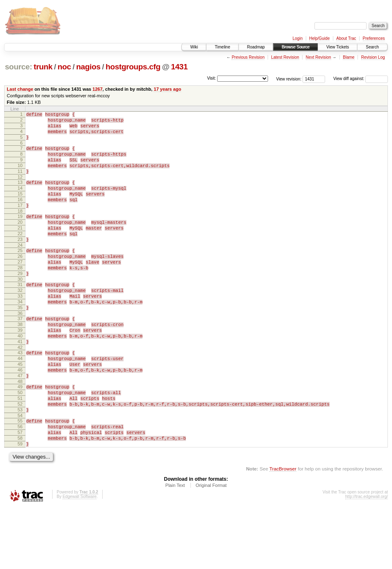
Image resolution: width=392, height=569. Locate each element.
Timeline (222, 47)
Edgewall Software (79, 558)
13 (20, 195)
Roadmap (256, 47)
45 (20, 410)
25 (20, 275)
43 (20, 396)
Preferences (374, 38)
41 (20, 383)
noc (64, 67)
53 (20, 464)
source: (18, 67)
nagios (88, 67)
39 (20, 369)
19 (20, 235)
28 (20, 296)
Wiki (194, 47)
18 (20, 229)
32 (20, 322)
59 (20, 504)
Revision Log (373, 57)
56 (20, 483)
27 (20, 289)
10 (20, 175)
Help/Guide (319, 38)
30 (20, 310)
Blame (348, 57)
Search (372, 47)
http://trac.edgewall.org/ (367, 558)
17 (20, 223)
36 (20, 350)
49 (20, 436)
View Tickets (338, 47)
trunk (43, 67)
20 (20, 242)
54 (20, 471)
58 (20, 497)
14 (20, 202)
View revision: (289, 79)
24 (20, 270)
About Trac (346, 38)
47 (20, 424)
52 (20, 457)
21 (20, 249)
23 (20, 263)
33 (20, 329)
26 (20, 282)
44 (20, 403)
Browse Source (296, 47)
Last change (20, 89)
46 (20, 417)
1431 (179, 67)
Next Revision (319, 57)
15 (20, 209)
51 (20, 450)
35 (20, 343)
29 (20, 303)
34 (20, 336)
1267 (97, 89)
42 (20, 390)
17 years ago (167, 89)
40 (20, 376)
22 (20, 256)
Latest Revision (285, 57)
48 (20, 431)
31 (20, 315)
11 (20, 182)
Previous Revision (248, 57)
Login (298, 38)
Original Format (211, 547)
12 (20, 189)
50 (20, 443)
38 (20, 363)
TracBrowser (283, 530)
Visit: (211, 78)
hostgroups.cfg (133, 67)
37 (20, 356)
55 (20, 476)
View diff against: (361, 79)
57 (20, 490)
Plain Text (175, 547)
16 (20, 216)
